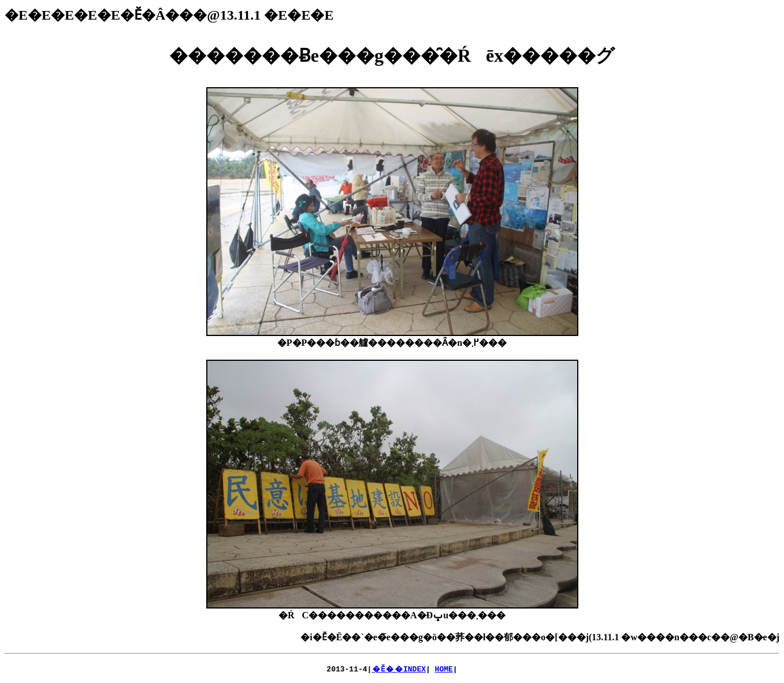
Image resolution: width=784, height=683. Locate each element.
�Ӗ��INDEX (399, 669)
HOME (444, 669)
